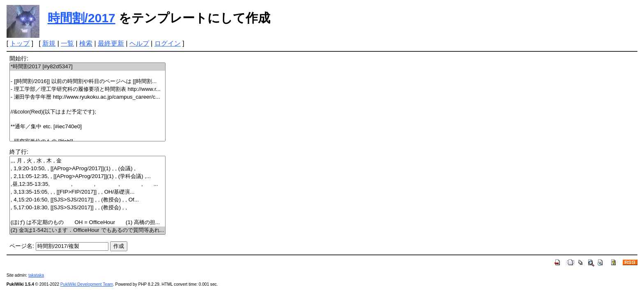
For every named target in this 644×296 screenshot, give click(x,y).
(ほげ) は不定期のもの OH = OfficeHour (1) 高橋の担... (87, 223)
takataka (36, 275)
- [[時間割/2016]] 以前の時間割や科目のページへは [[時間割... (87, 82)
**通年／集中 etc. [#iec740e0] (87, 127)
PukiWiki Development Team (87, 284)
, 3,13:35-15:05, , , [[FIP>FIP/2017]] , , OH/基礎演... (87, 192)
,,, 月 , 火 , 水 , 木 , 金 (87, 161)
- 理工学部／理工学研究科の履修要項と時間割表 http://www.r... (87, 89)
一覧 (67, 43)
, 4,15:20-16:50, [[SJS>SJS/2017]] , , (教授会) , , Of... (87, 200)
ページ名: (22, 246)
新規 (49, 43)
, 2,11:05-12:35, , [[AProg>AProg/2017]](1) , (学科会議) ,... (87, 177)
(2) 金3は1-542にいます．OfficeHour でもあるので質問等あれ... (87, 230)
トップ (20, 43)
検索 (86, 43)
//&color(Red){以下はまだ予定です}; (87, 112)
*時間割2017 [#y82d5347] (87, 67)
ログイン (168, 43)
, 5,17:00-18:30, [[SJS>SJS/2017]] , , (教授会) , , (87, 208)
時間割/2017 (82, 18)
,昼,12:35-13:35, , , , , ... (87, 184)
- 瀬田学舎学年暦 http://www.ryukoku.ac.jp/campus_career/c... (87, 97)
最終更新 (111, 43)
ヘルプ (139, 43)
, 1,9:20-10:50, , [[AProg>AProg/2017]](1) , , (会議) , (87, 169)
